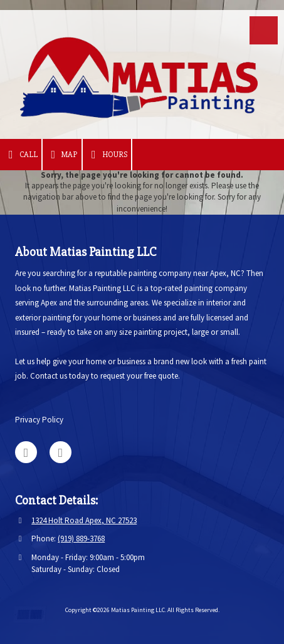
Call (21, 155)
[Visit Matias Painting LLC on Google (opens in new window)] (26, 452)
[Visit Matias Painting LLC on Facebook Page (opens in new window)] (60, 452)
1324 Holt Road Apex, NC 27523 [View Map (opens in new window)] (84, 520)
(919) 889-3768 (81, 539)
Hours (107, 155)
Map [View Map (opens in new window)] (62, 155)
